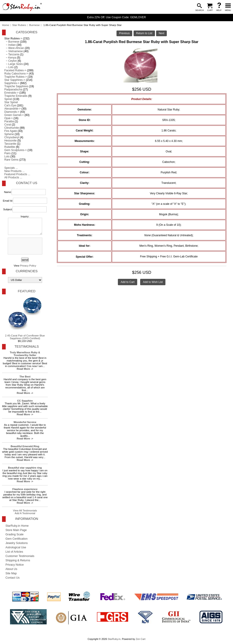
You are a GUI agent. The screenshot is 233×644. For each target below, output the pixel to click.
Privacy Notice (15, 565)
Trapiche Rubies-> (16, 77)
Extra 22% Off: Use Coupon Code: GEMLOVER (116, 17)
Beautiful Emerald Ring (25, 446)
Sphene (9, 134)
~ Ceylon (11, 61)
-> (13, 38)
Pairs (8, 153)
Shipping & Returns (18, 560)
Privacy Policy (28, 266)
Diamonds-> (12, 112)
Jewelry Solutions (17, 543)
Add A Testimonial (25, 513)
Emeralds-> (11, 93)
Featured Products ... (17, 174)
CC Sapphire (25, 401)
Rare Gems (11, 160)
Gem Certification (16, 539)
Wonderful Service (25, 422)
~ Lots (9, 67)
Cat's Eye (10, 105)
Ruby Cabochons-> (16, 74)
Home (6, 25)
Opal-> (9, 118)
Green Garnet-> (14, 115)
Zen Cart (141, 639)
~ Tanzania (12, 54)
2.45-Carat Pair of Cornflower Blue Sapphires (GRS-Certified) (25, 318)
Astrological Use (16, 547)
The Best (25, 377)
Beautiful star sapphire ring (25, 468)
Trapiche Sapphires (16, 86)
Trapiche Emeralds (16, 96)
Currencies (27, 271)
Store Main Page (16, 530)
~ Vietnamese (14, 51)
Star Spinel (11, 102)
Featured (27, 291)
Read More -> (25, 369)
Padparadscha (13, 90)
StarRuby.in (114, 639)
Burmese (34, 25)
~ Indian (10, 45)
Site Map (11, 573)
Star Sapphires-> (15, 80)
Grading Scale (15, 534)
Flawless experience (25, 489)
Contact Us (27, 183)
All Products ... (13, 177)
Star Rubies (19, 25)
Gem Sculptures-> (15, 150)
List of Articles (14, 552)
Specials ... (11, 168)
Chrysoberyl (12, 137)
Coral (8, 125)
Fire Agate (11, 131)
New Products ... (14, 171)
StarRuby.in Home (17, 526)
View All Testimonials (25, 511)
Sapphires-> (12, 83)
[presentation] (25, 246)
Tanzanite (10, 144)
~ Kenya (10, 58)
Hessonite (10, 141)
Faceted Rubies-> (15, 70)
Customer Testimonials (20, 556)
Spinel (8, 99)
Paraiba (9, 121)
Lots (7, 157)
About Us (11, 569)
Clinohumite (12, 128)
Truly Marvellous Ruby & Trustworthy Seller (25, 354)
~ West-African (14, 48)
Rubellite (10, 147)
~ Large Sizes (14, 64)
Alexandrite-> (13, 109)
